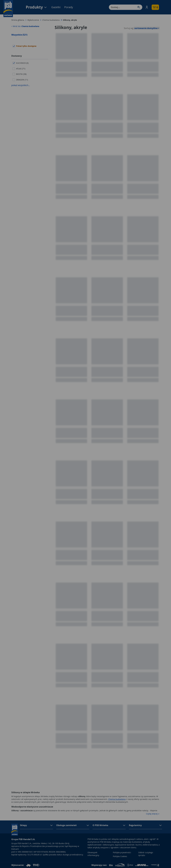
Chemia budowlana (51, 20)
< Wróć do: (25, 26)
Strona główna (18, 20)
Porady (69, 7)
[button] (147, 7)
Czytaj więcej (153, 814)
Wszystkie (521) (19, 35)
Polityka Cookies (120, 856)
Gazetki (56, 7)
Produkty (36, 7)
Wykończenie (33, 20)
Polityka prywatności (122, 852)
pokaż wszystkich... (21, 85)
